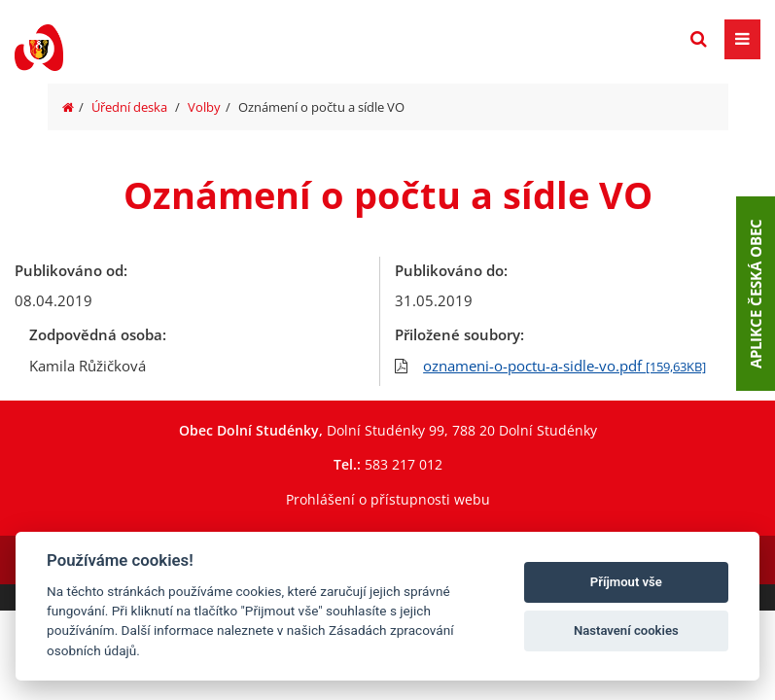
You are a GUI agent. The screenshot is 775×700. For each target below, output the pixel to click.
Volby (204, 107)
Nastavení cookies (626, 630)
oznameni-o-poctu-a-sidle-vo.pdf (564, 366)
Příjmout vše (626, 582)
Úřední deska (129, 107)
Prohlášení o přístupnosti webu (388, 499)
